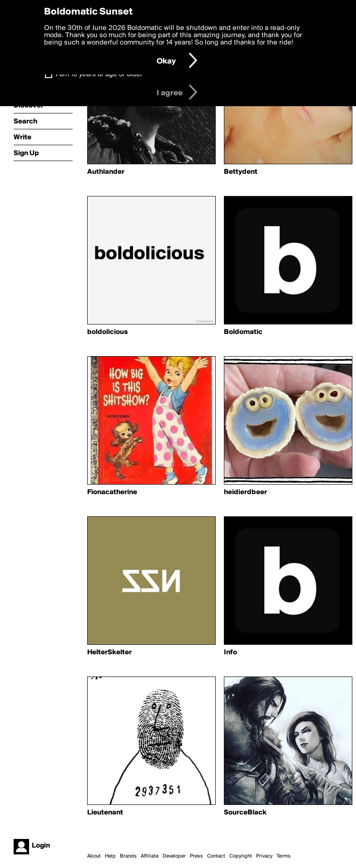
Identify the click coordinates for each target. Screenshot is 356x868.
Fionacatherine (112, 492)
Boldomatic (243, 332)
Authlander (106, 172)
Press (196, 856)
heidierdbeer (245, 492)
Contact (216, 856)
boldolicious (108, 332)
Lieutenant (105, 813)
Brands (128, 856)
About (94, 856)
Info (230, 652)
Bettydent (241, 172)
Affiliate (150, 856)
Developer (174, 856)
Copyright (241, 856)
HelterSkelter (109, 652)
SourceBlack (245, 813)
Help (110, 856)
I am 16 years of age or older (99, 74)
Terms (284, 856)
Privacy (264, 856)
